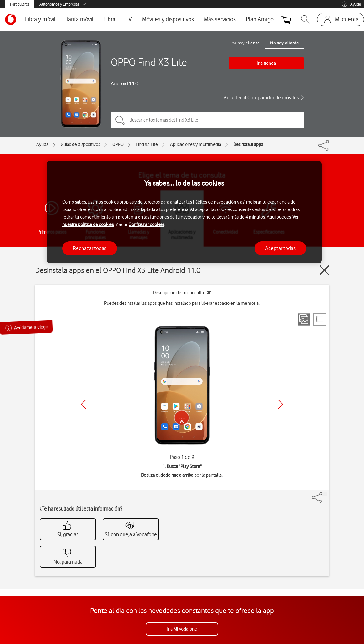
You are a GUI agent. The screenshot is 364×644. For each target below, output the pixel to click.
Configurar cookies (147, 224)
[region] (184, 212)
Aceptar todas (280, 248)
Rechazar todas (90, 248)
